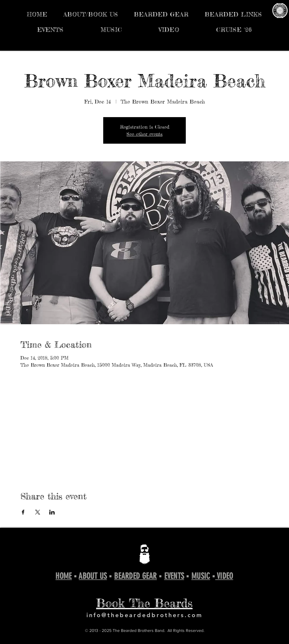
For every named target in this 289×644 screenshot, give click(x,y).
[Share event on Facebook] (23, 512)
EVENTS (174, 576)
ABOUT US (93, 576)
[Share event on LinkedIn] (52, 512)
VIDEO (224, 576)
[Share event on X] (38, 512)
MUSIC (201, 576)
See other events (144, 134)
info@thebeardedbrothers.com (144, 615)
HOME (64, 576)
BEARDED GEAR (135, 576)
